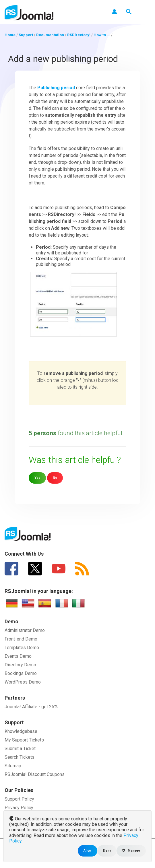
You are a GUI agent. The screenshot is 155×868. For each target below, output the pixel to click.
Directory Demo (20, 665)
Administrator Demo (25, 630)
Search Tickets (20, 757)
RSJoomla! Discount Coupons (35, 774)
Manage (131, 851)
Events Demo (18, 656)
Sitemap (13, 766)
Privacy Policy (19, 808)
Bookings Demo (21, 673)
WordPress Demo (23, 682)
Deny (107, 851)
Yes (37, 478)
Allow (88, 851)
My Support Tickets (24, 740)
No (55, 478)
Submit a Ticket (20, 749)
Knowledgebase (21, 731)
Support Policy (19, 799)
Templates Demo (22, 648)
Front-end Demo (21, 639)
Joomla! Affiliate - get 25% (31, 707)
